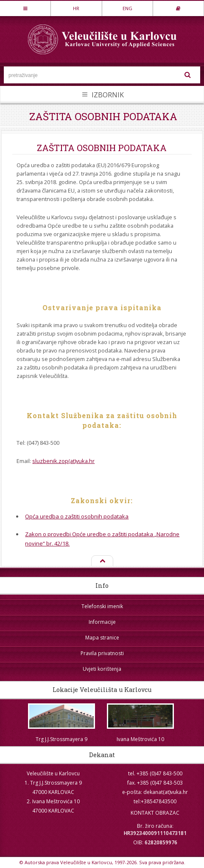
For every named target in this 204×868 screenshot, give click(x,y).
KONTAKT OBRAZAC (155, 813)
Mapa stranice (102, 638)
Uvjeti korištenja (102, 669)
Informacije (102, 622)
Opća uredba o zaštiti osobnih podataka (77, 516)
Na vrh (102, 561)
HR (76, 8)
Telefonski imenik (102, 606)
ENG (127, 8)
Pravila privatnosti (102, 653)
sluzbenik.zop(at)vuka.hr (63, 461)
